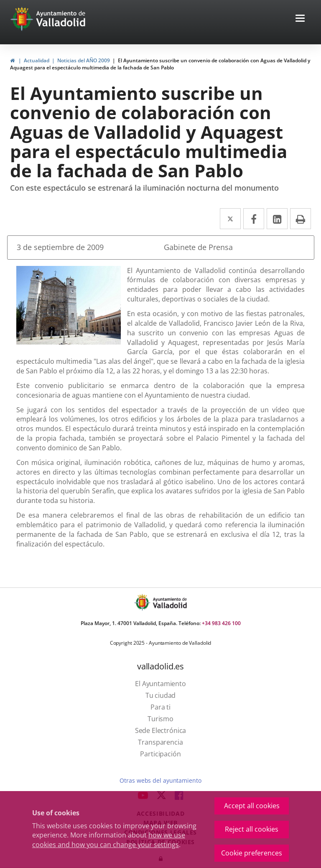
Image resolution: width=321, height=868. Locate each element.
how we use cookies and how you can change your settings (109, 840)
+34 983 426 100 (221, 623)
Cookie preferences (252, 853)
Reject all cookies (252, 829)
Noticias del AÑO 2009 (84, 60)
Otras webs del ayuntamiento (160, 780)
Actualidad (37, 60)
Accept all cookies (252, 806)
